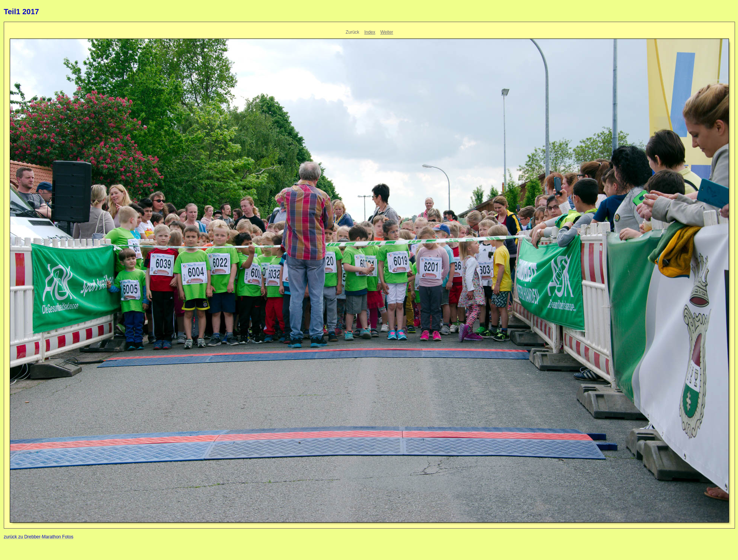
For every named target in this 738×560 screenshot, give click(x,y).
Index (370, 32)
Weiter (387, 32)
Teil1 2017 (21, 12)
